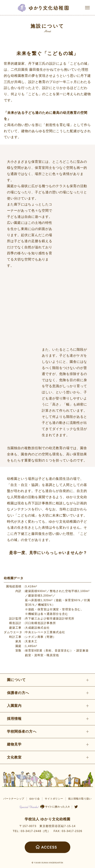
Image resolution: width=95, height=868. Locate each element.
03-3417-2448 (31, 831)
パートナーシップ (14, 799)
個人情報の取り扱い (80, 799)
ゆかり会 (35, 799)
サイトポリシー (54, 799)
